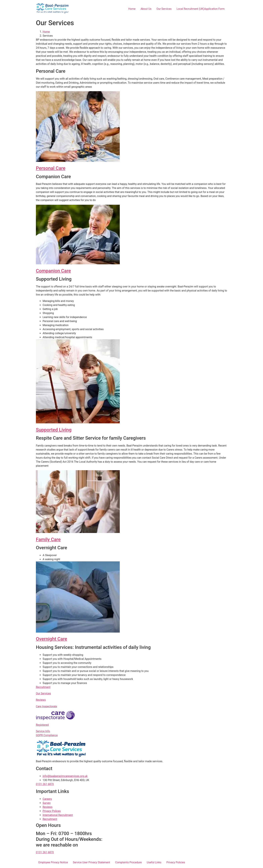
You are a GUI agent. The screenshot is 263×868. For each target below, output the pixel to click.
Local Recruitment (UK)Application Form (201, 9)
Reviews (41, 700)
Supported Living (54, 430)
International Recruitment (58, 815)
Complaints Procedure (128, 862)
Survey (47, 803)
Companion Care (53, 271)
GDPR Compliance (47, 735)
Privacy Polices (52, 811)
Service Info (43, 731)
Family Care (48, 539)
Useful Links (154, 862)
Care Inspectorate (46, 706)
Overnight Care (51, 639)
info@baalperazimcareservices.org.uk (65, 776)
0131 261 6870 (45, 784)
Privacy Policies (176, 862)
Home (132, 9)
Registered (42, 725)
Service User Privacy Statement (92, 862)
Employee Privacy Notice (53, 862)
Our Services (164, 9)
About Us (146, 9)
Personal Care (51, 168)
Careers (47, 799)
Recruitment (43, 687)
